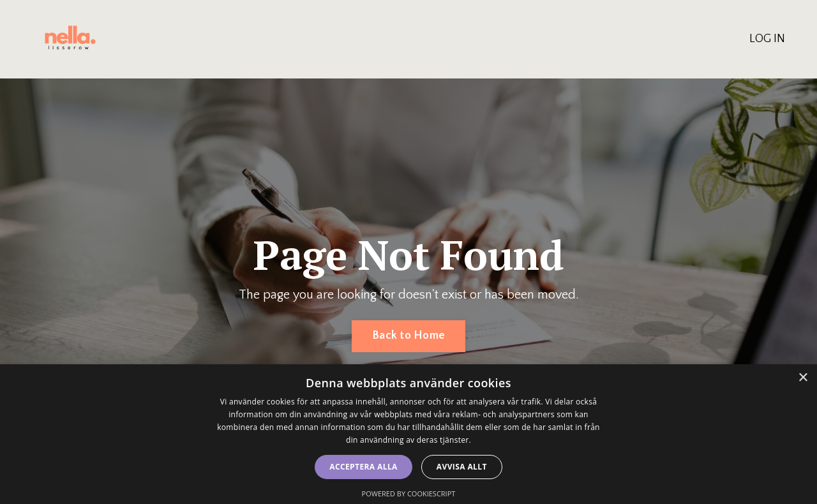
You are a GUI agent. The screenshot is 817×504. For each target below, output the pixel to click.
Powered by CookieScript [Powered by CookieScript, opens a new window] (409, 493)
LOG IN (767, 39)
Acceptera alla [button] (364, 467)
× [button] (803, 378)
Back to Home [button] (408, 336)
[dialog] (408, 434)
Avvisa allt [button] (462, 467)
